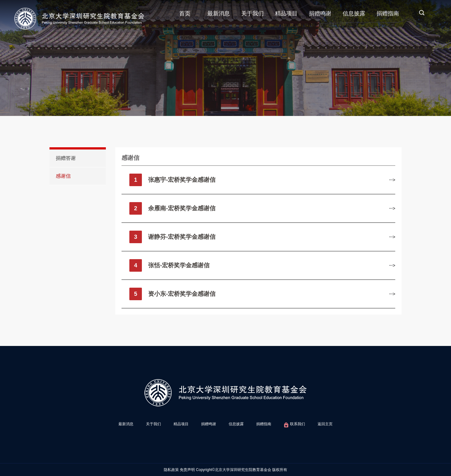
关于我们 (252, 13)
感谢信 (63, 176)
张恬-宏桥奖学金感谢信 (179, 265)
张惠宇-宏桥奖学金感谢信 (182, 180)
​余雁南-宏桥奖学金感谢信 (182, 208)
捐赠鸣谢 (320, 13)
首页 (185, 13)
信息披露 (354, 13)
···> (392, 180)
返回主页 (325, 424)
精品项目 (286, 13)
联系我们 (294, 425)
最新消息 (219, 13)
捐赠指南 (388, 13)
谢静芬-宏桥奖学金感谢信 (182, 237)
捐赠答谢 (66, 158)
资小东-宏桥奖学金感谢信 (182, 294)
